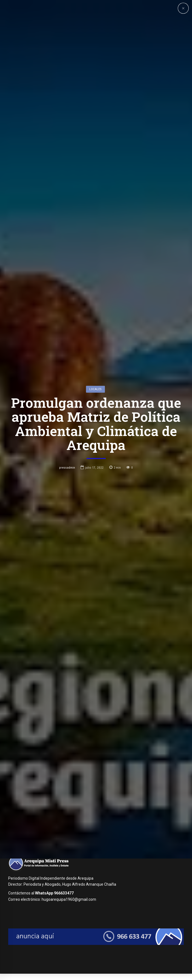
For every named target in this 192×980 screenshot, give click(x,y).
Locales (95, 432)
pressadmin (67, 511)
